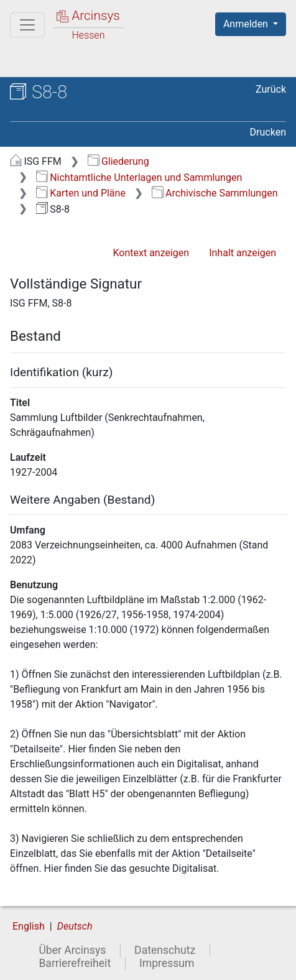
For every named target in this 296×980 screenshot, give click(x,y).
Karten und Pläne (81, 193)
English (29, 926)
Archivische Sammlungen (215, 193)
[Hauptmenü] (27, 25)
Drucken (268, 132)
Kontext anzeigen (151, 253)
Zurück (271, 89)
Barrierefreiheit (75, 963)
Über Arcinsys (72, 950)
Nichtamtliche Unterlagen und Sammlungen (139, 178)
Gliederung (118, 161)
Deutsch (75, 926)
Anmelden (247, 24)
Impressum (167, 963)
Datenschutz (165, 950)
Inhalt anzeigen (243, 253)
